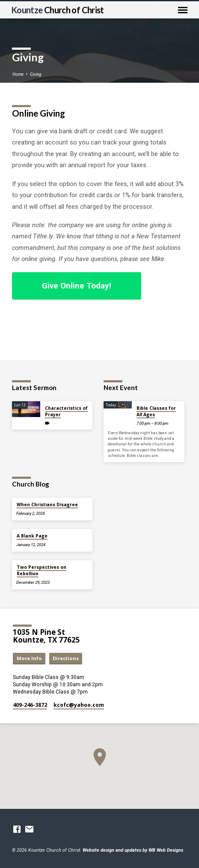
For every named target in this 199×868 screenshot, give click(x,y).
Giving (36, 74)
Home (18, 74)
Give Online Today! (77, 286)
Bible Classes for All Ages (156, 411)
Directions (66, 658)
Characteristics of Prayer (66, 411)
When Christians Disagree (47, 505)
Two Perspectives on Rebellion (42, 570)
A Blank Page (32, 536)
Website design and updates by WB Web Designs (133, 850)
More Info (29, 658)
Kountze (58, 10)
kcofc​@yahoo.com (79, 705)
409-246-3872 (30, 705)
